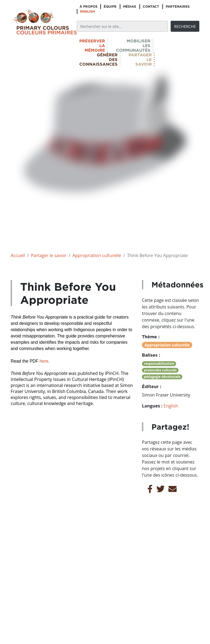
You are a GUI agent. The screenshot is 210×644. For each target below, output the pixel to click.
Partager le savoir (49, 255)
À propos (89, 6)
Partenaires (178, 6)
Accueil (18, 255)
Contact (151, 6)
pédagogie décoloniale (162, 377)
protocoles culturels (160, 370)
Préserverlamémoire (92, 46)
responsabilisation (159, 364)
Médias (130, 6)
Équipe (110, 6)
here (43, 361)
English (87, 11)
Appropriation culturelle (97, 255)
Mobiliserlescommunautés (133, 46)
